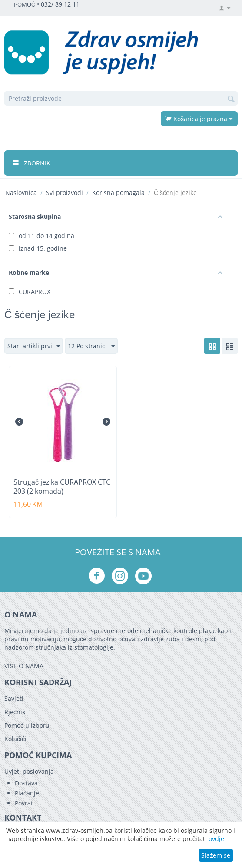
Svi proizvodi (65, 193)
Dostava (26, 783)
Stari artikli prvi (34, 346)
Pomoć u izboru (27, 725)
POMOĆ (25, 5)
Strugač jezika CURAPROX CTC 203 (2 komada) (62, 487)
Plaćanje (27, 793)
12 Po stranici (91, 346)
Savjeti (14, 698)
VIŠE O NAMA (24, 666)
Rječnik (15, 712)
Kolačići (15, 739)
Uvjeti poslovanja (29, 771)
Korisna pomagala (118, 193)
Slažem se (216, 855)
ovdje (216, 839)
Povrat (24, 803)
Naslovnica (21, 193)
